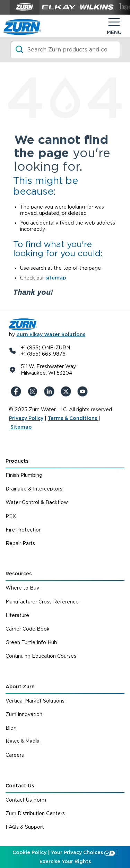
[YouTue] (84, 391)
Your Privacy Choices (77, 852)
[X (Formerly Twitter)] (67, 391)
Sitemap (21, 427)
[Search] (65, 50)
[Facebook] (17, 391)
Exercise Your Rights (65, 861)
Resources (19, 574)
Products (17, 461)
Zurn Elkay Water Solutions (51, 334)
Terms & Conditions (73, 418)
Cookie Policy (29, 852)
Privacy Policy (26, 418)
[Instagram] (34, 391)
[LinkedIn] (51, 391)
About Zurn (20, 687)
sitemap (56, 278)
